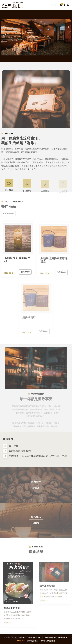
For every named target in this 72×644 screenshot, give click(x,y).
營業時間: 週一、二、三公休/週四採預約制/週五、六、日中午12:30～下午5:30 (38, 457)
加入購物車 (25, 273)
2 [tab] (68, 30)
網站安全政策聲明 (48, 641)
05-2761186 (14, 447)
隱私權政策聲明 (33, 641)
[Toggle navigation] (53, 5)
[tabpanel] (36, 38)
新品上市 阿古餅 (12, 609)
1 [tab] (68, 27)
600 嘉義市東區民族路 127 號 (20, 452)
